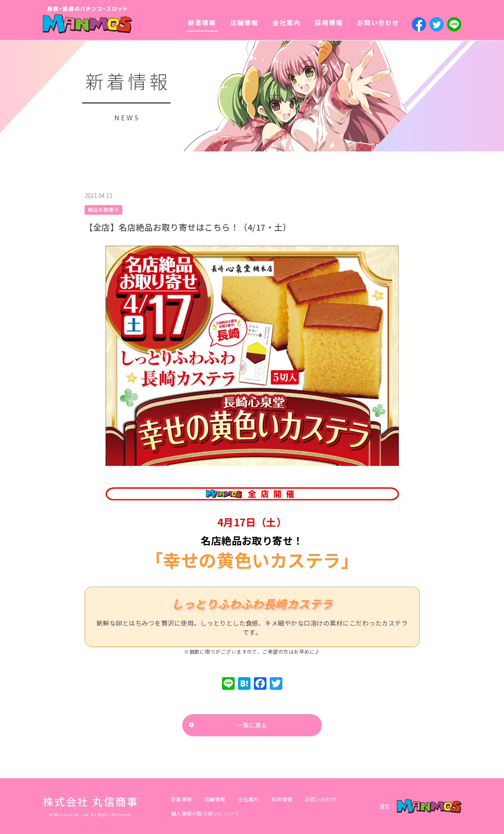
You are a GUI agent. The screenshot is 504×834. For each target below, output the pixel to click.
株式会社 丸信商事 (91, 801)
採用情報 (329, 22)
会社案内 (286, 22)
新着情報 (202, 22)
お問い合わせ (378, 22)
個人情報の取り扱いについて (205, 813)
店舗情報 (244, 22)
